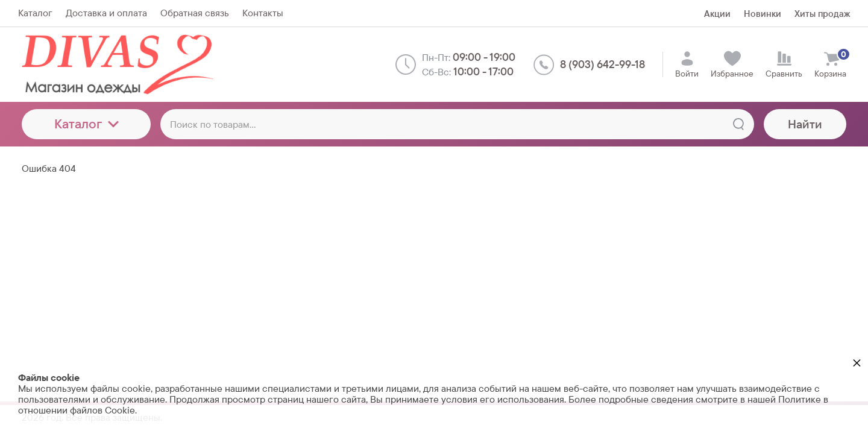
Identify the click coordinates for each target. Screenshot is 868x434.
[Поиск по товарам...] (457, 124)
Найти (805, 124)
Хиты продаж (822, 14)
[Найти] (738, 124)
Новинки (763, 14)
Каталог (86, 124)
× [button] (857, 363)
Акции (717, 14)
